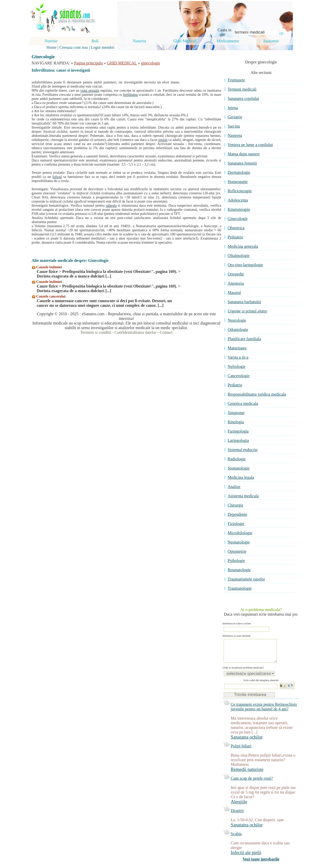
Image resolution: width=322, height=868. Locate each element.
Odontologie (238, 330)
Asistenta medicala (243, 496)
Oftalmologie (238, 256)
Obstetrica (236, 228)
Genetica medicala (243, 403)
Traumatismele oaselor (246, 579)
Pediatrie (235, 385)
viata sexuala (90, 90)
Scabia (236, 839)
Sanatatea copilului (243, 98)
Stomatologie (238, 468)
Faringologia (238, 431)
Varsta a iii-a (238, 357)
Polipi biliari (241, 751)
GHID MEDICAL (122, 63)
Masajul (234, 293)
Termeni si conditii (96, 332)
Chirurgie (235, 505)
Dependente (237, 514)
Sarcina (234, 126)
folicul (57, 177)
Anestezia (236, 283)
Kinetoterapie (239, 209)
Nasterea (235, 135)
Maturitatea (237, 348)
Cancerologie (238, 376)
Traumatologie (240, 588)
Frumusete (236, 80)
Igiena (233, 108)
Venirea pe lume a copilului (250, 145)
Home (51, 47)
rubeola (111, 206)
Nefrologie (236, 366)
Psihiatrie (235, 237)
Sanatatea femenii (242, 163)
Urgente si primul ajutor (247, 311)
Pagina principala (89, 63)
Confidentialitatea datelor (135, 332)
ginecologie (151, 63)
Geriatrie (235, 117)
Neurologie (237, 320)
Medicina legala (241, 477)
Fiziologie (236, 524)
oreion (163, 140)
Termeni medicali (242, 89)
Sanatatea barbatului (244, 302)
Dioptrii (237, 816)
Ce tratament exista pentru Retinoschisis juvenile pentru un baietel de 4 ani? (264, 712)
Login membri (103, 47)
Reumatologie (239, 570)
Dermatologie (239, 172)
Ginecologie (238, 219)
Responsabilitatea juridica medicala (257, 394)
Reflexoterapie (240, 191)
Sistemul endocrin (242, 450)
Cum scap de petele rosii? (252, 783)
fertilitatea (130, 95)
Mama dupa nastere (244, 154)
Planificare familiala (244, 339)
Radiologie (236, 459)
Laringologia (238, 440)
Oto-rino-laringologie (245, 265)
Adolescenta (238, 200)
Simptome (236, 413)
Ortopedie (236, 274)
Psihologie (236, 561)
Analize (234, 487)
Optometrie (237, 551)
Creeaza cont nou (74, 47)
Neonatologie (239, 542)
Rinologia (236, 422)
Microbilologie (240, 533)
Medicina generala (243, 246)
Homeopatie (238, 182)
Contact (166, 332)
